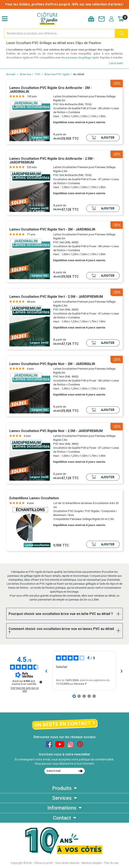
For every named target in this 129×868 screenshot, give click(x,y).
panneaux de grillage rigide (82, 58)
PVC (38, 74)
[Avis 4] (89, 696)
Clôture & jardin (43, 863)
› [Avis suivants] (122, 671)
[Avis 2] (79, 696)
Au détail (79, 74)
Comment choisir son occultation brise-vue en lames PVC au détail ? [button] (61, 631)
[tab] (64, 614)
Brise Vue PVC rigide (57, 74)
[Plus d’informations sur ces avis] (40, 682)
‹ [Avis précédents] (46, 671)
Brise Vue (25, 74)
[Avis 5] (94, 696)
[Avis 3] (84, 696)
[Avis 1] (74, 696)
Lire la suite (116, 63)
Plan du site (111, 863)
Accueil (11, 74)
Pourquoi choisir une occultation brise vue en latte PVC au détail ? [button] (61, 614)
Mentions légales (92, 863)
